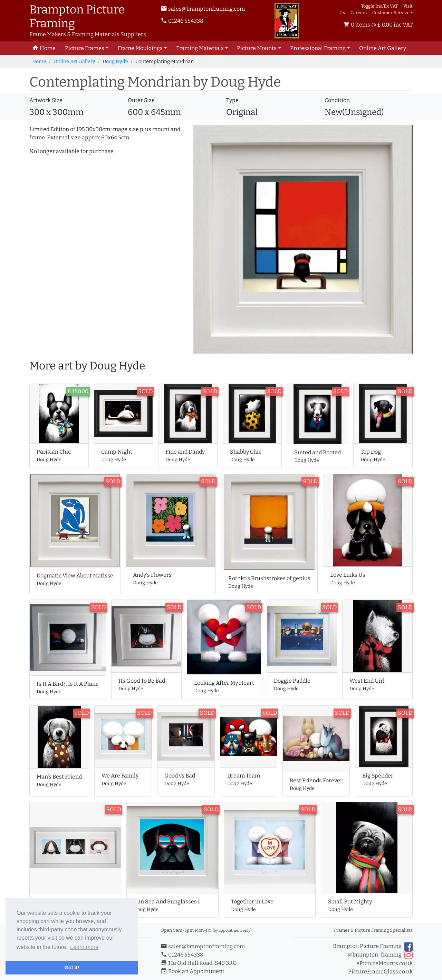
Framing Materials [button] (200, 48)
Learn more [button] (84, 947)
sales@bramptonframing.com (203, 9)
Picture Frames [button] (85, 48)
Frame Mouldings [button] (140, 48)
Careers (359, 13)
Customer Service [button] (391, 13)
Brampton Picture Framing (373, 947)
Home (39, 62)
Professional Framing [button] (318, 48)
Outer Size (141, 100)
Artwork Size (46, 100)
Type (232, 100)
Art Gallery (383, 48)
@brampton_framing (380, 955)
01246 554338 (182, 21)
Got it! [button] (72, 968)
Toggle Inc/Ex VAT (379, 6)
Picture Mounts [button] (257, 48)
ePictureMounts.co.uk (385, 963)
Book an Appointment (193, 971)
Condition (337, 100)
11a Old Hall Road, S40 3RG (199, 963)
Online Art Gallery (74, 62)
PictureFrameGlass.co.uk (380, 972)
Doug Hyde (115, 62)
